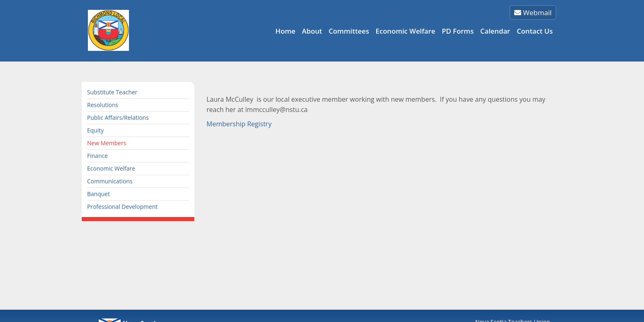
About (312, 31)
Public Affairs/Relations (118, 118)
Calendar (495, 31)
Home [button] (286, 31)
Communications (110, 181)
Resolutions (103, 105)
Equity (95, 130)
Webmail (533, 13)
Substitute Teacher (112, 92)
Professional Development (122, 207)
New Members (107, 143)
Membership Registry (239, 124)
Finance (97, 156)
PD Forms (458, 31)
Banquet (98, 194)
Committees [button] (349, 31)
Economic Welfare (406, 31)
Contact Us (535, 31)
